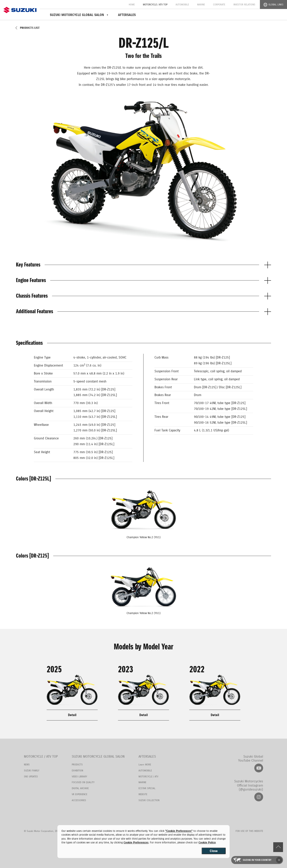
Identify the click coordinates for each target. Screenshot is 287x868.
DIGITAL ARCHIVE (80, 788)
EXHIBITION (77, 770)
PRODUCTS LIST (30, 28)
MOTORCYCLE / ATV (148, 776)
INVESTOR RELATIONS (244, 4)
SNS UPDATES (31, 776)
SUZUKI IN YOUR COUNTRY (258, 860)
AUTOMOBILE (182, 4)
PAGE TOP (278, 847)
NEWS (27, 764)
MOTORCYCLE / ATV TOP (155, 4)
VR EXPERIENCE (80, 794)
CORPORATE (219, 4)
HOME (132, 4)
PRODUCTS (77, 764)
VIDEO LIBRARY (79, 776)
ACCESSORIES (79, 800)
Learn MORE (145, 764)
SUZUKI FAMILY (32, 770)
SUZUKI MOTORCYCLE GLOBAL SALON (98, 757)
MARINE (201, 4)
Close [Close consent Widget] (214, 851)
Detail (72, 715)
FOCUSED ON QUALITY (83, 782)
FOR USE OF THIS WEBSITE (249, 831)
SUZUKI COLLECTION (149, 800)
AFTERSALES (127, 15)
